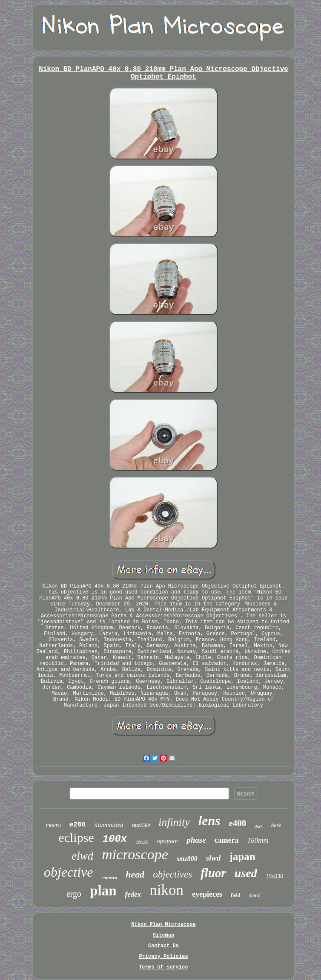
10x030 (274, 876)
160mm (258, 840)
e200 (77, 825)
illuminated (109, 825)
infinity (174, 822)
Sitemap (163, 935)
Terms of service (163, 967)
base (276, 825)
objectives (172, 874)
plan (103, 891)
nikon (166, 890)
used (246, 873)
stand (255, 895)
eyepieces (207, 894)
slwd (214, 858)
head (135, 874)
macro (53, 825)
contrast (110, 878)
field (236, 895)
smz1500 (141, 825)
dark (258, 826)
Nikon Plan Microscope (163, 925)
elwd (82, 856)
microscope (135, 854)
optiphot (167, 841)
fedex (133, 894)
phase (196, 840)
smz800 (187, 859)
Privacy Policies (163, 957)
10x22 (142, 842)
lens (209, 821)
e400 (238, 823)
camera (227, 840)
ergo (74, 894)
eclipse (76, 837)
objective (68, 872)
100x (115, 839)
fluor (213, 873)
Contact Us (163, 946)
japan (242, 856)
